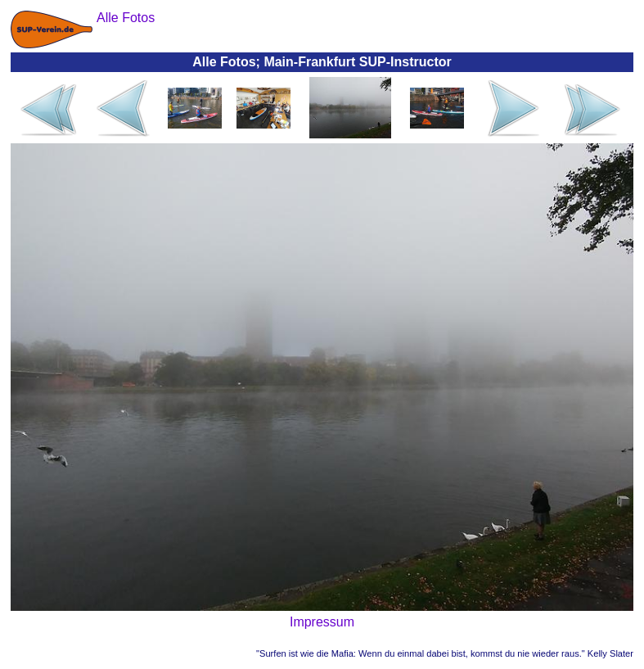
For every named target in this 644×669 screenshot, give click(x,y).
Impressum (322, 622)
